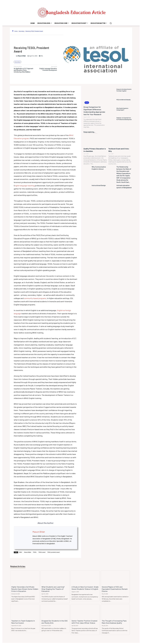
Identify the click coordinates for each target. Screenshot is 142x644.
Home (16, 31)
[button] (111, 23)
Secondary (21, 31)
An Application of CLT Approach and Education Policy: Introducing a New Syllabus (24, 70)
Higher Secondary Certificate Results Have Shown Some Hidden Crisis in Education (24, 588)
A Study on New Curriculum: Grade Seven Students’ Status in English (83, 587)
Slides (87, 103)
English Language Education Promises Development (48, 69)
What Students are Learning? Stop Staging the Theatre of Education (53, 587)
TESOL (35, 552)
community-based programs (35, 298)
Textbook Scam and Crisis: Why (119, 148)
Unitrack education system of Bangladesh (123, 183)
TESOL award (42, 552)
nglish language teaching (25, 186)
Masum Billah (22, 56)
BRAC (21, 552)
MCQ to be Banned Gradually (124, 100)
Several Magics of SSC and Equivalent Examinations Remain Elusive (115, 587)
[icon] (13, 31)
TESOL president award (53, 552)
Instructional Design (98, 182)
